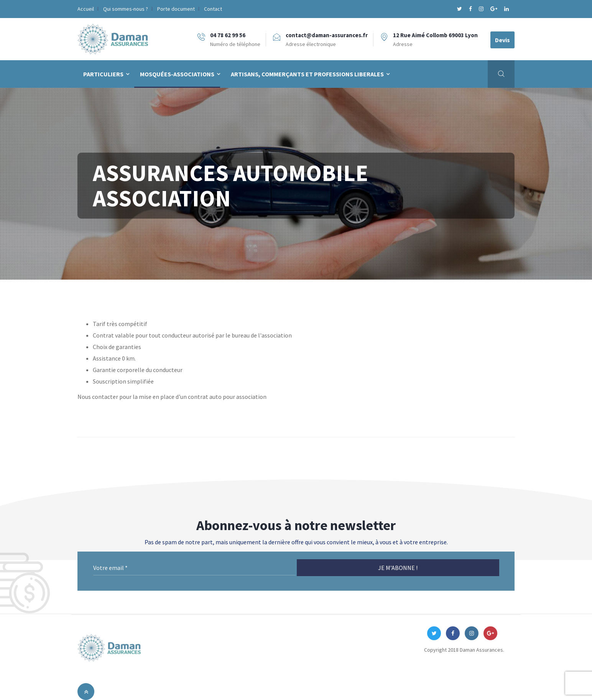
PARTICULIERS (103, 74)
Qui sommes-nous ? (126, 9)
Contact (213, 9)
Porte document (176, 9)
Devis (502, 40)
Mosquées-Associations (177, 74)
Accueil (86, 9)
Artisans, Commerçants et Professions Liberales (307, 74)
